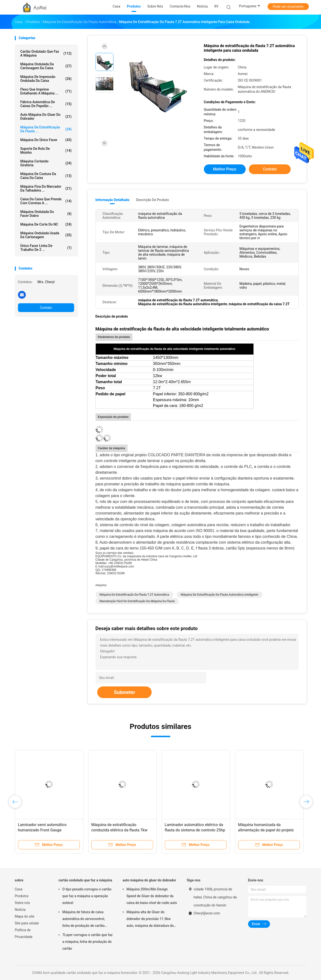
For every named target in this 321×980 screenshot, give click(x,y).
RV (216, 6)
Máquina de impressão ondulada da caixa (46, 79)
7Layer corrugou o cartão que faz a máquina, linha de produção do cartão (88, 942)
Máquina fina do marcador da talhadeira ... (46, 188)
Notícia (20, 910)
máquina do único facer (46, 140)
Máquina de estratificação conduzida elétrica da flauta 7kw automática (119, 830)
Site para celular (27, 923)
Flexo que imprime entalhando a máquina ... (46, 91)
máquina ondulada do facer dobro (46, 214)
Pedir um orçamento (288, 7)
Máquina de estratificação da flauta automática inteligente (220, 595)
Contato (46, 308)
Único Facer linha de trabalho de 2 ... (46, 248)
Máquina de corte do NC (46, 224)
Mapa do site (25, 916)
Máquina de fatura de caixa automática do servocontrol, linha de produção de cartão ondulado (84, 920)
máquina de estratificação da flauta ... (46, 129)
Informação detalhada (112, 200)
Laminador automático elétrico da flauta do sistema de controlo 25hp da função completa (195, 830)
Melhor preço (225, 169)
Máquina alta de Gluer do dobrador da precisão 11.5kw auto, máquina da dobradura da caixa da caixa (150, 920)
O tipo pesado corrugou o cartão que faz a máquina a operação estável (87, 896)
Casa (19, 889)
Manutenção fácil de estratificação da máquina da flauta (137, 601)
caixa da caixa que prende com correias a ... (46, 201)
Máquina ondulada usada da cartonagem (46, 235)
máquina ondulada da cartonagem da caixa (46, 66)
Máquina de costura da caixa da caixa (46, 176)
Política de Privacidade (24, 933)
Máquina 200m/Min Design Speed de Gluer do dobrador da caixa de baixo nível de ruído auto (152, 896)
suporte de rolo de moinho (46, 151)
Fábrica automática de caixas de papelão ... (46, 104)
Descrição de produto (152, 200)
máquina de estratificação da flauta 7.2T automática (134, 595)
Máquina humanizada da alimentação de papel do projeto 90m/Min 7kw (266, 830)
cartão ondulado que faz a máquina (46, 53)
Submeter (124, 692)
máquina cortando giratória (46, 163)
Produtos (22, 896)
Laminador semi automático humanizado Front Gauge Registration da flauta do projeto (46, 830)
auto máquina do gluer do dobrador (46, 117)
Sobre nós (22, 903)
